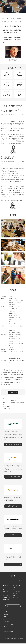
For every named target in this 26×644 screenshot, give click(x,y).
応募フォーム (18, 21)
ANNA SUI (5, 585)
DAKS (4, 589)
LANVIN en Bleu (7, 591)
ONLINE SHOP (13, 606)
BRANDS (13, 576)
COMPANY (6, 622)
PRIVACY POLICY (8, 631)
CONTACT (6, 629)
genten (4, 581)
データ (13, 19)
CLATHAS (16, 583)
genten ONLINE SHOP (13, 477)
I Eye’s (4, 583)
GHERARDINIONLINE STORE (15, 506)
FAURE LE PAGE (7, 598)
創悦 (14, 589)
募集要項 (10, 21)
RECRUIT (5, 627)
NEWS (5, 619)
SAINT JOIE (6, 600)
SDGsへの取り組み (8, 624)
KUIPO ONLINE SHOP (14, 444)
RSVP (15, 595)
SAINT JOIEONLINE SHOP (15, 565)
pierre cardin (17, 581)
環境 (4, 21)
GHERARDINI (6, 595)
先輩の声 (19, 19)
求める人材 (6, 19)
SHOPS (5, 617)
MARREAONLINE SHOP (15, 535)
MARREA (16, 598)
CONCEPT (6, 612)
